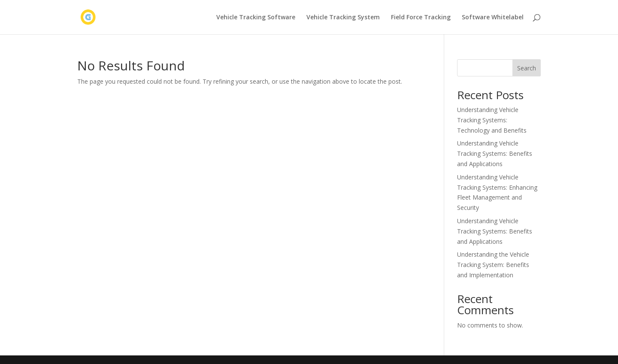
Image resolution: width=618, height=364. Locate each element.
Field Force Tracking (421, 18)
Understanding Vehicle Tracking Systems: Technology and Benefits (492, 120)
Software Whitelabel (493, 18)
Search (527, 68)
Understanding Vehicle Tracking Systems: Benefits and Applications (495, 153)
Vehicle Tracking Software (256, 18)
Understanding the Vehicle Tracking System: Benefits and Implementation (493, 265)
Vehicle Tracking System (343, 18)
